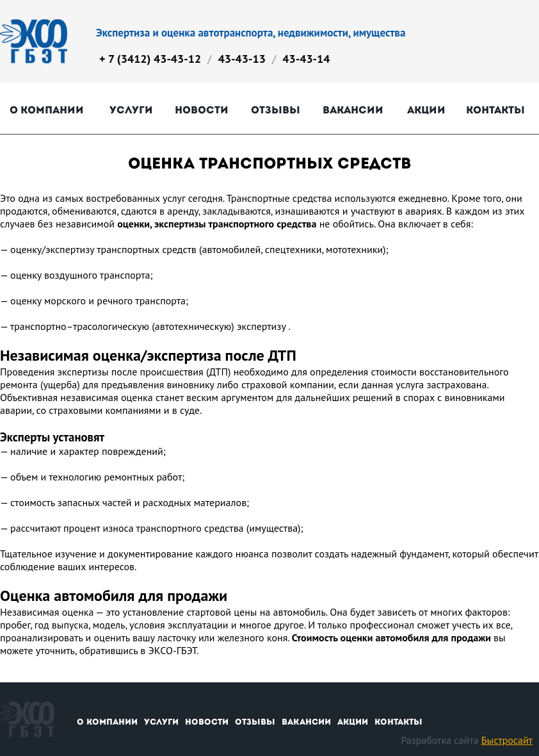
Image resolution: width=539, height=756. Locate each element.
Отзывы (276, 110)
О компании (47, 110)
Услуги (131, 110)
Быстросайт (507, 740)
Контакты (495, 110)
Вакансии (353, 110)
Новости (202, 110)
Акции (426, 110)
